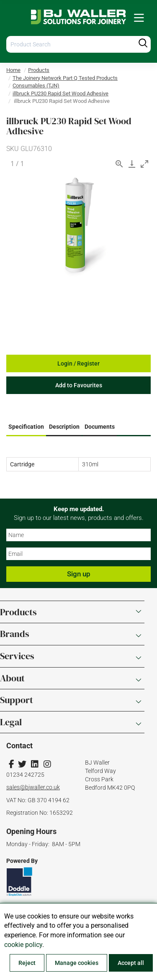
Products (39, 70)
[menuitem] (139, 18)
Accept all (131, 963)
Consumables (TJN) (36, 86)
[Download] (132, 164)
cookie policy (23, 945)
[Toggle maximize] (144, 164)
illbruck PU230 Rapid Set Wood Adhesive (60, 93)
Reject (27, 963)
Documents (100, 427)
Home (13, 70)
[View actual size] (119, 164)
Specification (26, 427)
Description (64, 427)
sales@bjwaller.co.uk (33, 787)
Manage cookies (77, 963)
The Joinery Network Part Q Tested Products (65, 78)
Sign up (79, 574)
